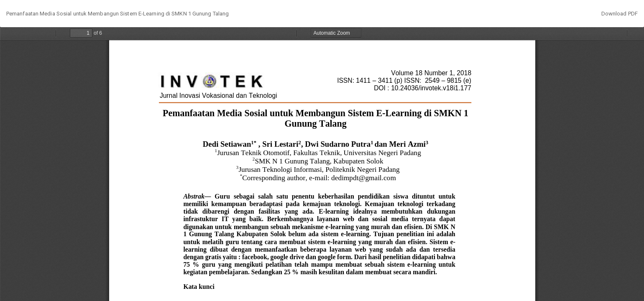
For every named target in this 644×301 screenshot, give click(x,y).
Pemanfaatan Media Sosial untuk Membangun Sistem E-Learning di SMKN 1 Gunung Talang (118, 14)
